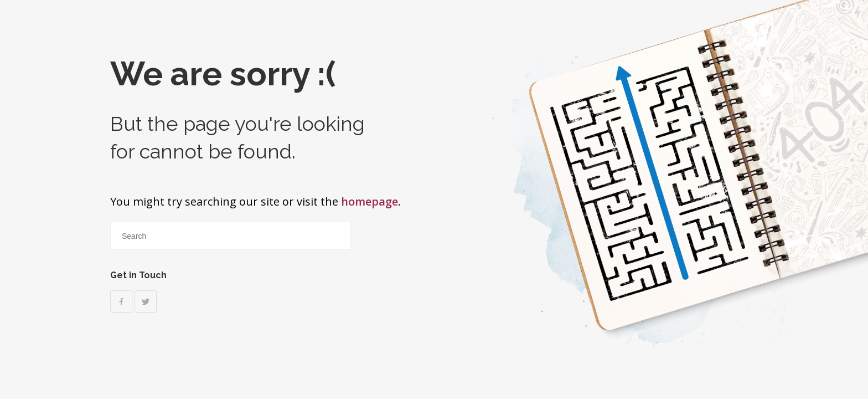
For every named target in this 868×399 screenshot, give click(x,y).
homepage (370, 201)
